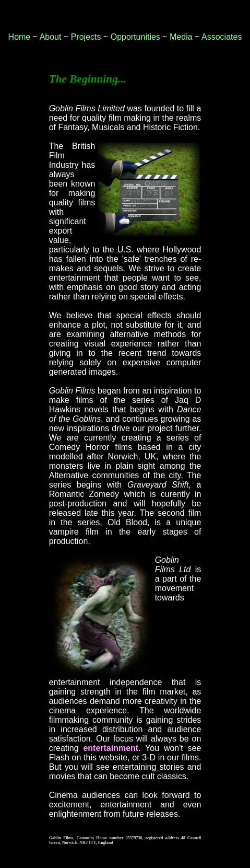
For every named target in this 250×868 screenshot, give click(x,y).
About (51, 37)
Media (181, 37)
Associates (222, 37)
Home (20, 37)
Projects (86, 37)
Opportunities (135, 37)
